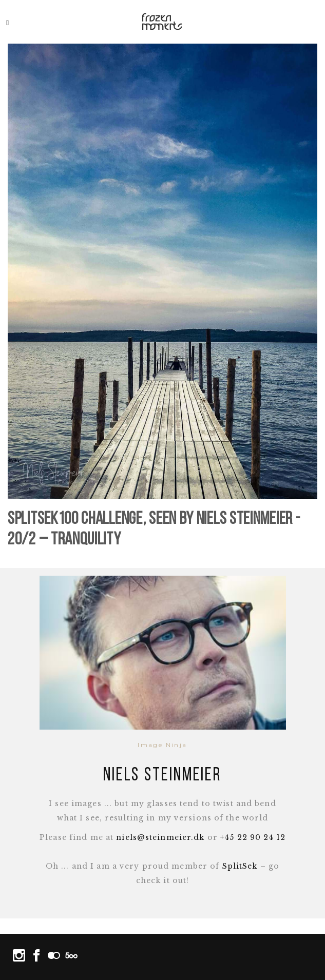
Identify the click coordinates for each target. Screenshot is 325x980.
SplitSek (240, 866)
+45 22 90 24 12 (253, 837)
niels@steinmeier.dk (160, 837)
